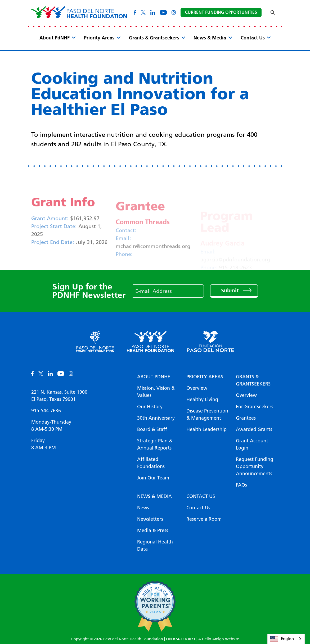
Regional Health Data (155, 545)
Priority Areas (99, 38)
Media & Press (153, 530)
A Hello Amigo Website (219, 639)
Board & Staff (152, 429)
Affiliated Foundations (151, 463)
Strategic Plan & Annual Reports (155, 444)
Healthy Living (202, 400)
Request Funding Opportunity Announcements (255, 466)
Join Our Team (153, 478)
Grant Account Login (252, 444)
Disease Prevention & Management (207, 414)
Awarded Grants (254, 429)
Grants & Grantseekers (154, 38)
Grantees (246, 418)
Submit (231, 291)
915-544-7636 (46, 411)
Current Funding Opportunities (221, 12)
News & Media (210, 38)
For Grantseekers (255, 407)
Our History (150, 407)
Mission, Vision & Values (156, 392)
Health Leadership (206, 429)
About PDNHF (154, 377)
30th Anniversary (156, 418)
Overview (197, 388)
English (282, 639)
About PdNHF (55, 38)
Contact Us (253, 38)
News (143, 508)
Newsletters (150, 519)
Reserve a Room (204, 519)
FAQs (241, 485)
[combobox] (286, 639)
